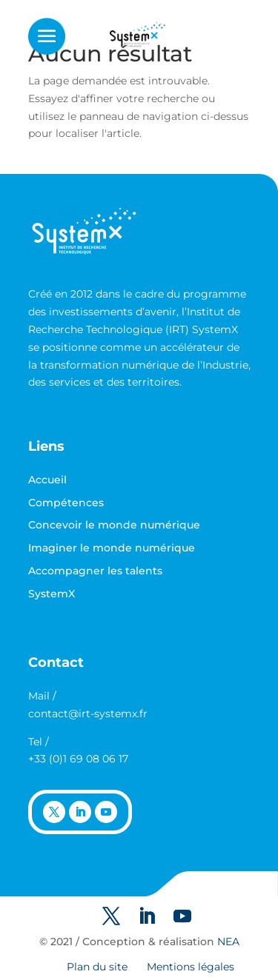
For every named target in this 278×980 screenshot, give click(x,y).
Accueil (47, 480)
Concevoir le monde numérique (114, 525)
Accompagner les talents (95, 571)
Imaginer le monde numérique (112, 548)
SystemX (52, 594)
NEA (228, 942)
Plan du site (97, 967)
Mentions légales (191, 967)
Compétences (66, 503)
